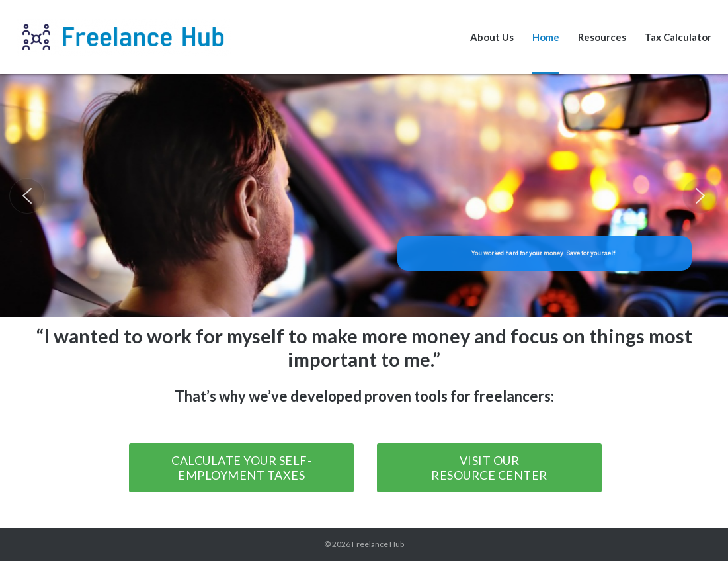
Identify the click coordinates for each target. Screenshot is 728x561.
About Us (492, 37)
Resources (602, 37)
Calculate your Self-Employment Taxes (241, 468)
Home (546, 37)
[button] (27, 196)
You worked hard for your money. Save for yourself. (545, 253)
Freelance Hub (378, 544)
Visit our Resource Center (489, 468)
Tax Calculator (678, 37)
